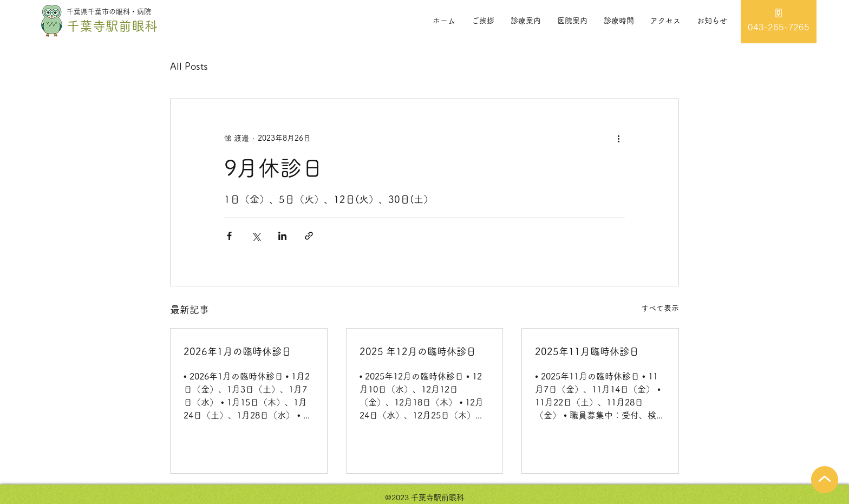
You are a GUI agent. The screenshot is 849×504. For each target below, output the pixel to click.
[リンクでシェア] (309, 236)
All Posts (189, 66)
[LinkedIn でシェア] (282, 236)
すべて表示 (660, 308)
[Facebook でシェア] (229, 236)
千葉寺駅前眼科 (112, 26)
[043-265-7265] (779, 22)
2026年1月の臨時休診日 (237, 351)
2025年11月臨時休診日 (587, 351)
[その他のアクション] (618, 138)
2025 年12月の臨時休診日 (418, 351)
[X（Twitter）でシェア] (256, 236)
